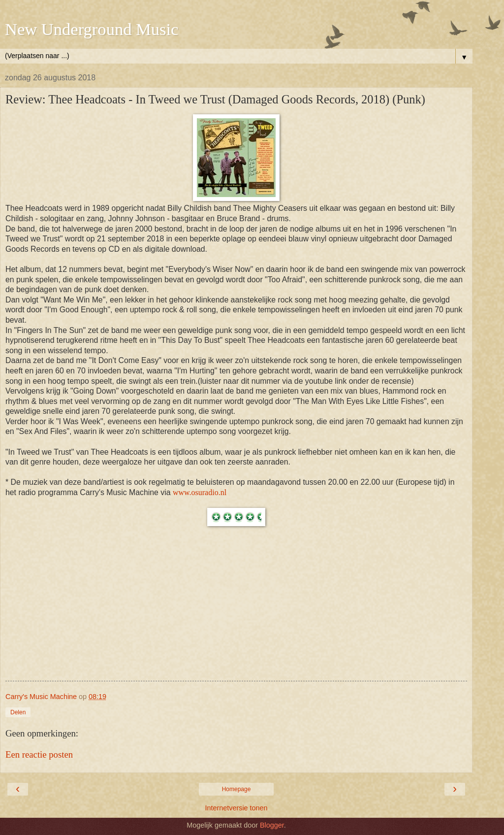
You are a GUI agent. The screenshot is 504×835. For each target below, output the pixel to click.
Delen (18, 712)
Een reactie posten (39, 754)
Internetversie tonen (236, 808)
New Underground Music (92, 29)
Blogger (272, 825)
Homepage (236, 789)
